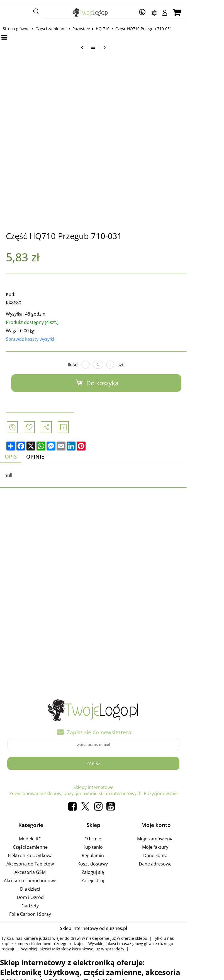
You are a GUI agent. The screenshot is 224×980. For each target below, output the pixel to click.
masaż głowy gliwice (129, 938)
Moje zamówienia (183, 833)
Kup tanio (111, 841)
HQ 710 (107, 23)
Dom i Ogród (39, 892)
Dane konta (183, 850)
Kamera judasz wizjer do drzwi (57, 933)
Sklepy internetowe (45, 782)
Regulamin (111, 850)
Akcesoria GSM (39, 867)
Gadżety (39, 900)
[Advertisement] (112, 550)
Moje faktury (183, 841)
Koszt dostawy (111, 858)
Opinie (42, 451)
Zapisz (112, 758)
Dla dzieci (39, 883)
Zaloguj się (111, 867)
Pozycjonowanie (112, 788)
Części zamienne (55, 23)
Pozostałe (86, 23)
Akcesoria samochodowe (39, 875)
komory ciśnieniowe (24, 938)
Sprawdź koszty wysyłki (34, 333)
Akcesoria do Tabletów (39, 858)
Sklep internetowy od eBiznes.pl (112, 923)
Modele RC (39, 833)
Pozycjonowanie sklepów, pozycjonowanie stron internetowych (133, 782)
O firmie (111, 833)
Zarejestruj (111, 875)
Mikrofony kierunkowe (26, 943)
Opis (16, 451)
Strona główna (21, 23)
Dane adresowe (183, 858)
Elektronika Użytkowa (39, 850)
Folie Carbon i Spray (39, 909)
